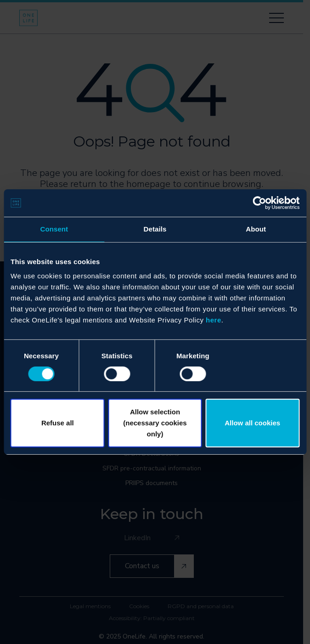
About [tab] (256, 229)
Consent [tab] (54, 229)
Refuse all (58, 423)
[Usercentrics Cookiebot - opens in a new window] (259, 203)
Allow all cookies (252, 423)
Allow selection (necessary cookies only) (155, 423)
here (214, 320)
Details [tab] (155, 229)
